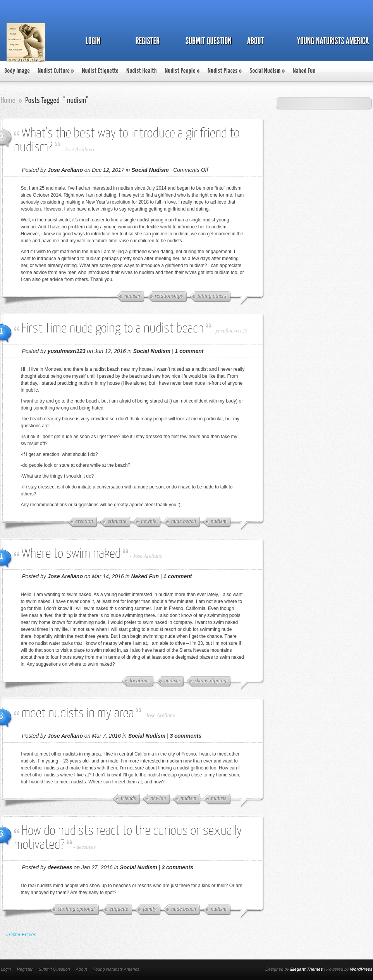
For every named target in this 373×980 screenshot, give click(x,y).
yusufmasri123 (232, 331)
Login (6, 969)
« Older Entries (21, 935)
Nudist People (182, 71)
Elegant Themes (306, 969)
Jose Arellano (79, 150)
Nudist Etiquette (100, 71)
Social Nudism (267, 71)
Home (8, 101)
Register (25, 969)
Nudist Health (142, 71)
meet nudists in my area (78, 714)
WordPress (361, 969)
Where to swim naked (71, 554)
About (82, 969)
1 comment (189, 351)
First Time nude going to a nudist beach (113, 329)
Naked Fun (304, 71)
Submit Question (54, 969)
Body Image (17, 71)
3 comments (186, 736)
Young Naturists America (116, 969)
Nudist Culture (56, 71)
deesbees (86, 847)
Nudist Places (225, 71)
